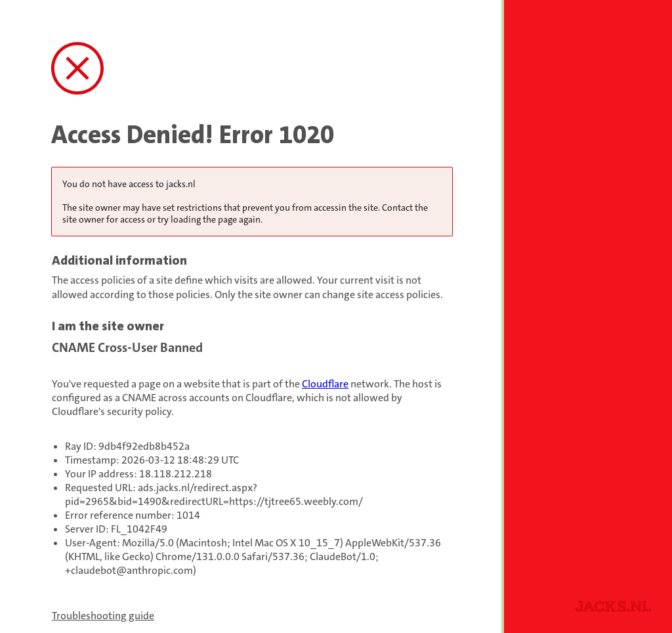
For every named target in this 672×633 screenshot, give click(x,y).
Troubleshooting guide (103, 616)
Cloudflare (325, 384)
